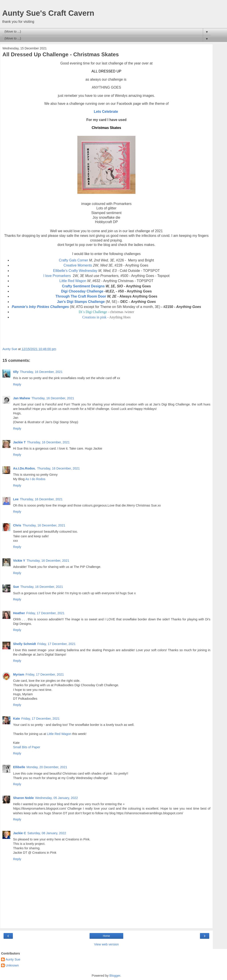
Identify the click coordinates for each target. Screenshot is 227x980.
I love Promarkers (57, 276)
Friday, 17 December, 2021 (46, 613)
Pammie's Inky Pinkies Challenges (40, 307)
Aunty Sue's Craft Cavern (48, 13)
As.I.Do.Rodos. (24, 468)
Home (106, 936)
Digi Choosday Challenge (82, 291)
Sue (16, 587)
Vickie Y (19, 561)
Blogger (115, 976)
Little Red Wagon (73, 281)
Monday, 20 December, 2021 (47, 767)
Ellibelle (19, 767)
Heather (19, 613)
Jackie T (19, 442)
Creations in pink (94, 317)
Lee (16, 499)
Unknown (12, 965)
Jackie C (20, 833)
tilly (16, 372)
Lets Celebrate (106, 112)
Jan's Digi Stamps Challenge (81, 302)
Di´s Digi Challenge (93, 312)
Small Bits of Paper (27, 747)
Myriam (19, 674)
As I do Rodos (35, 479)
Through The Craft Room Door (81, 296)
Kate (17, 719)
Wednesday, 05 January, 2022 (57, 798)
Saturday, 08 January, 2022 (47, 833)
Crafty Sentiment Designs (83, 286)
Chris (17, 525)
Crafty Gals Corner (73, 260)
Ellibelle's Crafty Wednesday (75, 271)
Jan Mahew (22, 398)
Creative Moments (78, 265)
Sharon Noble (23, 798)
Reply (17, 384)
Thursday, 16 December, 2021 (41, 372)
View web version (106, 944)
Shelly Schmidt (24, 644)
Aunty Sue (13, 959)
